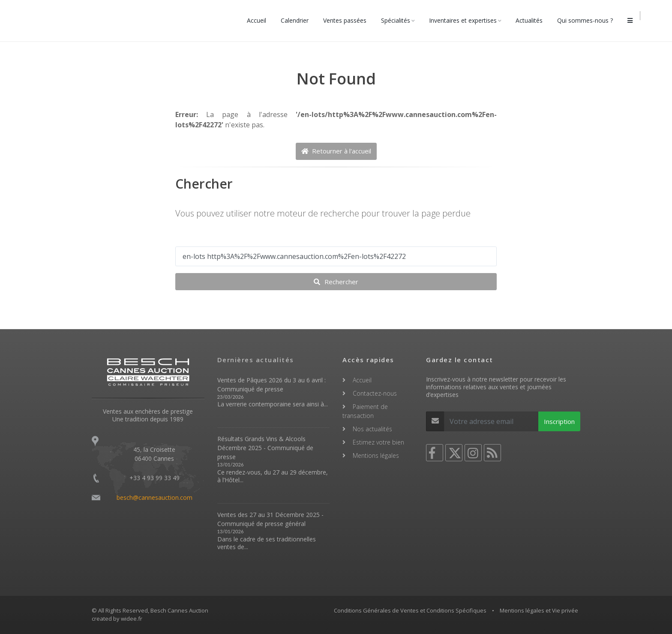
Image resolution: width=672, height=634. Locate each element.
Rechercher (336, 282)
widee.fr (132, 619)
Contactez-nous (375, 393)
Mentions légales (376, 455)
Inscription (559, 421)
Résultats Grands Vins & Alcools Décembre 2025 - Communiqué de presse (265, 448)
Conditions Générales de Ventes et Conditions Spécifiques (410, 610)
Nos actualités (372, 429)
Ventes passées (348, 20)
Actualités (532, 20)
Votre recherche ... (207, 238)
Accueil (260, 20)
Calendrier (298, 20)
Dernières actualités (256, 360)
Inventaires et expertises (466, 20)
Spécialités (399, 20)
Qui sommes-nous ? (588, 20)
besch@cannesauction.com (154, 497)
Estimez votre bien (378, 442)
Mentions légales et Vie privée (539, 610)
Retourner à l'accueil (336, 151)
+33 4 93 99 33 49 (154, 478)
